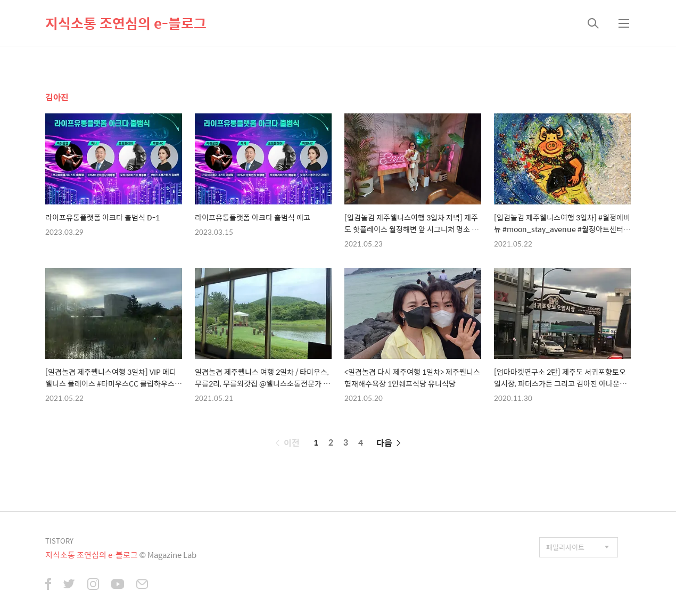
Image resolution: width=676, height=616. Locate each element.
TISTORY (59, 541)
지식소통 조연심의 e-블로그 (126, 23)
